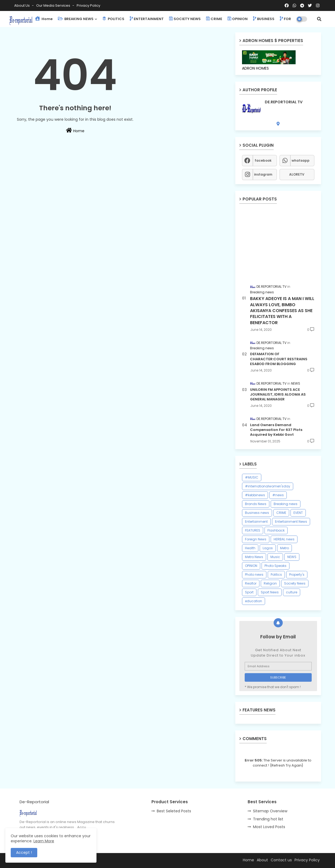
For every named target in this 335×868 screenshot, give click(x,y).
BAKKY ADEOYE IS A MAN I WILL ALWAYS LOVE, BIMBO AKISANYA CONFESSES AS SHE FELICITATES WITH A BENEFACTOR (282, 311)
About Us (22, 5)
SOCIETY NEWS (185, 19)
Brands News (256, 504)
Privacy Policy (88, 5)
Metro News (254, 557)
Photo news (254, 575)
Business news (257, 513)
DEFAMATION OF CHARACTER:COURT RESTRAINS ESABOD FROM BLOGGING (279, 359)
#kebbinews (255, 495)
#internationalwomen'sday (268, 486)
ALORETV (297, 174)
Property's (297, 575)
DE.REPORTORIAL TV (284, 102)
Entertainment (256, 522)
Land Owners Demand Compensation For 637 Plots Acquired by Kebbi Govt (276, 430)
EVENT (298, 513)
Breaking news (286, 504)
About (262, 860)
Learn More (44, 841)
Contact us (281, 860)
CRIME (214, 19)
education (254, 601)
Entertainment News (291, 522)
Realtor (251, 583)
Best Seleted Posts (174, 811)
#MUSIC (252, 477)
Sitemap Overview (270, 811)
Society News (295, 583)
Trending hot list (268, 819)
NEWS (292, 557)
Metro (284, 548)
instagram (263, 174)
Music (275, 557)
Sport (249, 592)
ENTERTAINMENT (147, 19)
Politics (276, 575)
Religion (270, 583)
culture (292, 592)
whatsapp (301, 160)
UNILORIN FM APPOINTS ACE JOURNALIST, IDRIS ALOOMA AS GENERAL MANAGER (278, 395)
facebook (263, 160)
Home (44, 19)
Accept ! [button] (24, 852)
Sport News (270, 592)
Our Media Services (54, 5)
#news (278, 495)
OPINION (238, 19)
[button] (319, 19)
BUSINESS (264, 19)
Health (250, 548)
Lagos (268, 548)
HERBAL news (284, 539)
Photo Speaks (276, 566)
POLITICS (113, 19)
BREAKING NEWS (76, 19)
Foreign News (256, 539)
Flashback (276, 530)
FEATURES (253, 530)
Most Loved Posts (269, 827)
